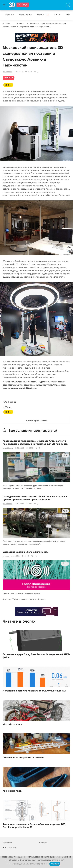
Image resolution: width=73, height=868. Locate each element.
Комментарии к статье (36, 420)
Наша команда (10, 848)
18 (39, 448)
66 (36, 556)
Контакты (7, 843)
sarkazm (6, 556)
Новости (10, 15)
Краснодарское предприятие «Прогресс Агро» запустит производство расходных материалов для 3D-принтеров (35, 443)
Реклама (20, 38)
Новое (43, 15)
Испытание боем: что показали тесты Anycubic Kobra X (34, 691)
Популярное (25, 15)
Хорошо (55, 864)
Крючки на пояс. (12, 791)
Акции (57, 15)
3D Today (7, 23)
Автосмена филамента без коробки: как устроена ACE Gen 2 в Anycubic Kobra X (34, 826)
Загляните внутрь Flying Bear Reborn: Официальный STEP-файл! (36, 656)
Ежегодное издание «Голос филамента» (26, 552)
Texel (9, 407)
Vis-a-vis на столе (13, 724)
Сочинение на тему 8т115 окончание (23, 758)
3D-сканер (11, 402)
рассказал (10, 192)
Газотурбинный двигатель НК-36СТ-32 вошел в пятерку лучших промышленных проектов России (35, 498)
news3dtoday (8, 72)
